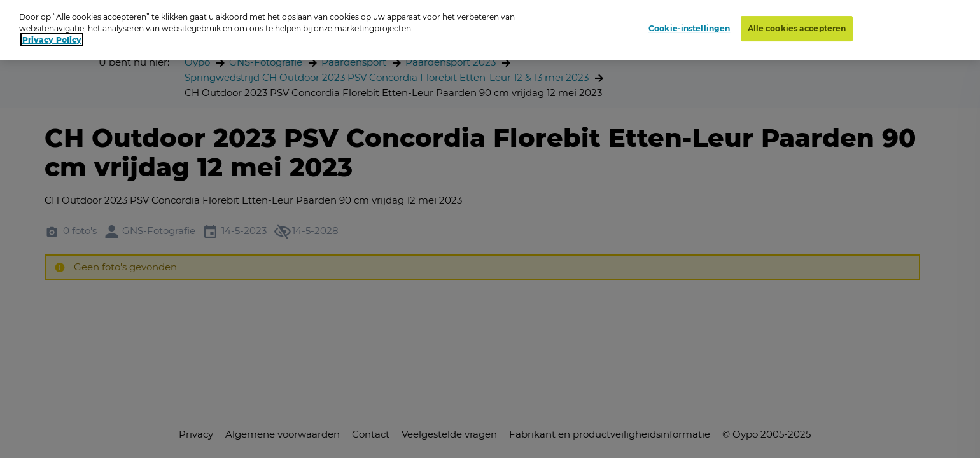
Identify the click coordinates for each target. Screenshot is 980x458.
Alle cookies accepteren (797, 26)
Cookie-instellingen (689, 26)
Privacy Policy (52, 37)
